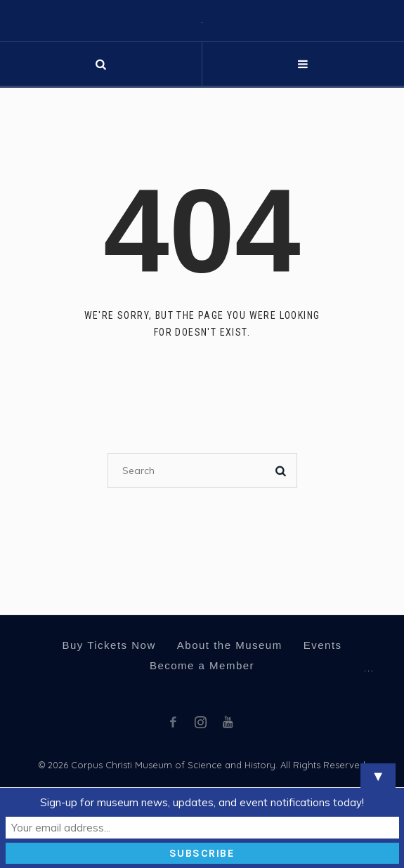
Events (323, 645)
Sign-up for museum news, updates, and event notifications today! (202, 802)
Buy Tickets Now (109, 645)
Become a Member (202, 665)
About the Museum (230, 645)
